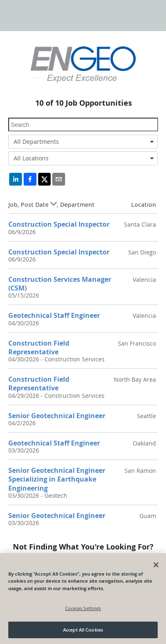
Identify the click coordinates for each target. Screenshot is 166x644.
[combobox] (83, 142)
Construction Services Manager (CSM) (60, 284)
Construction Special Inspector (59, 224)
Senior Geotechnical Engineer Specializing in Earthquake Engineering (57, 479)
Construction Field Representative (39, 347)
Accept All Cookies (83, 630)
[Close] (156, 565)
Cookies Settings (83, 608)
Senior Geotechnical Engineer (57, 416)
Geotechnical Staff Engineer (54, 315)
